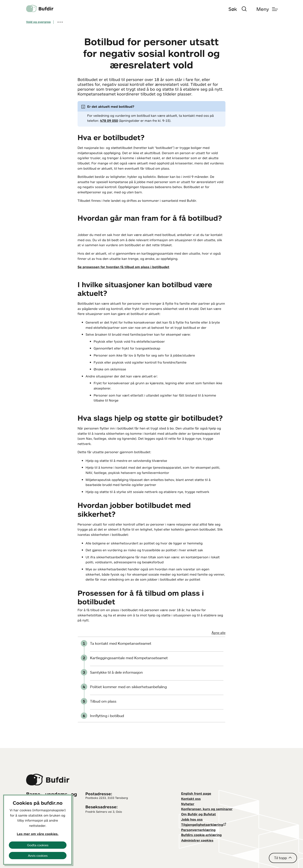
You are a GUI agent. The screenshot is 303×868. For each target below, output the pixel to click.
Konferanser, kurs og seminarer (207, 809)
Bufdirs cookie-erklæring (202, 835)
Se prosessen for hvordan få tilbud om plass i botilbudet (123, 267)
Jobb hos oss (192, 819)
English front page (196, 793)
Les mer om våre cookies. (38, 834)
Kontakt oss (191, 799)
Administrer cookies (197, 840)
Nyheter (188, 804)
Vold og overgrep (38, 22)
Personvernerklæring (198, 830)
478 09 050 (109, 121)
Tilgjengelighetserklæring (202, 825)
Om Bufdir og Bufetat (199, 814)
